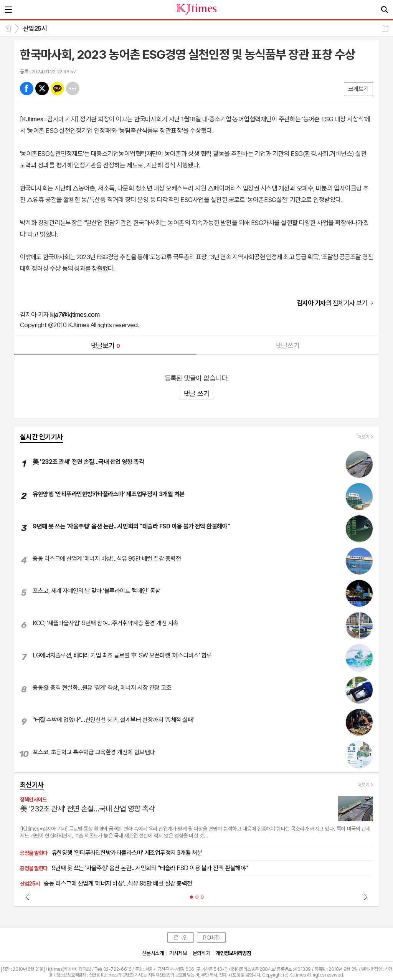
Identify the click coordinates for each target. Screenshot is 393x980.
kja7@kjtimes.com (75, 315)
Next (365, 897)
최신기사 (32, 785)
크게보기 (358, 89)
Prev (28, 897)
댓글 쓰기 (196, 393)
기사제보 (178, 953)
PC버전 (211, 938)
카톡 (57, 89)
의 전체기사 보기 (332, 303)
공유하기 (385, 28)
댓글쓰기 (288, 345)
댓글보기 (106, 345)
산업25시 (35, 28)
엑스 (42, 89)
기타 (73, 89)
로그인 (181, 938)
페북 (27, 89)
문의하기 (201, 953)
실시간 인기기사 (41, 437)
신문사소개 (153, 953)
